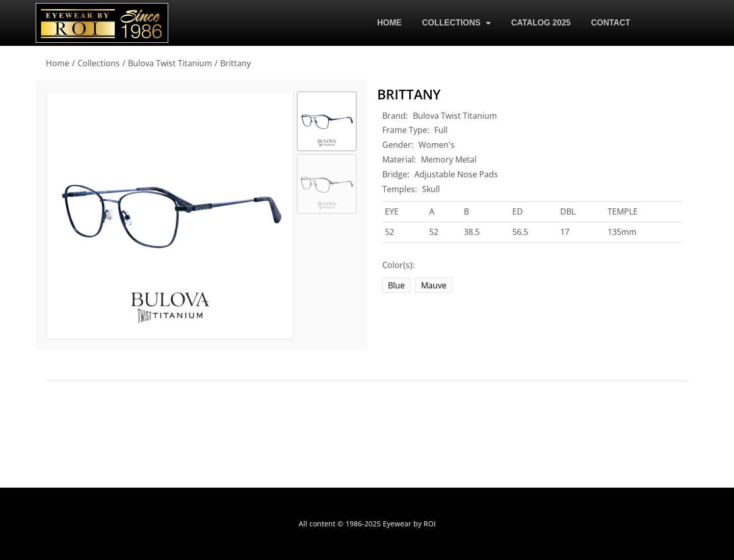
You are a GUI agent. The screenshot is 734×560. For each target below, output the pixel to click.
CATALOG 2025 (541, 23)
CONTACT (610, 23)
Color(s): (398, 265)
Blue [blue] (396, 285)
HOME (389, 23)
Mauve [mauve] (434, 285)
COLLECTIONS (456, 23)
